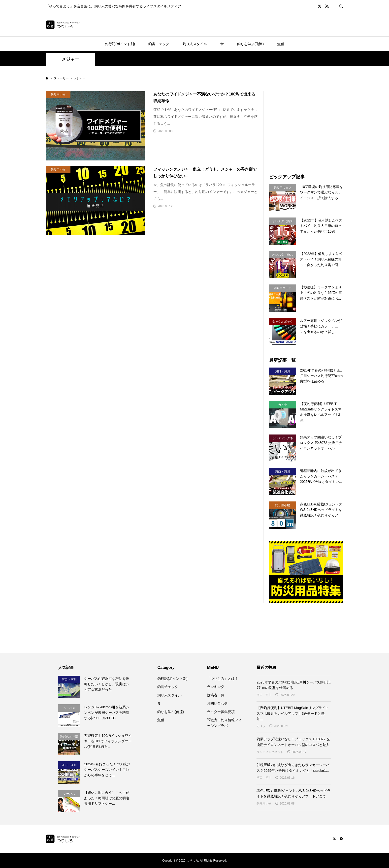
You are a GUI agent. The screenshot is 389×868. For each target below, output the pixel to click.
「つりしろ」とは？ (223, 679)
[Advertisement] (311, 125)
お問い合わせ (217, 703)
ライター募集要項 (221, 712)
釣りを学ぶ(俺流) (250, 44)
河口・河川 (264, 695)
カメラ (261, 726)
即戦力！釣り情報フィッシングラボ (224, 723)
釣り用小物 (264, 804)
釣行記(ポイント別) (120, 44)
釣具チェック (159, 44)
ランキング (216, 687)
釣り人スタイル (195, 44)
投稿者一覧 (216, 695)
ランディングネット (270, 752)
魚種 (281, 44)
